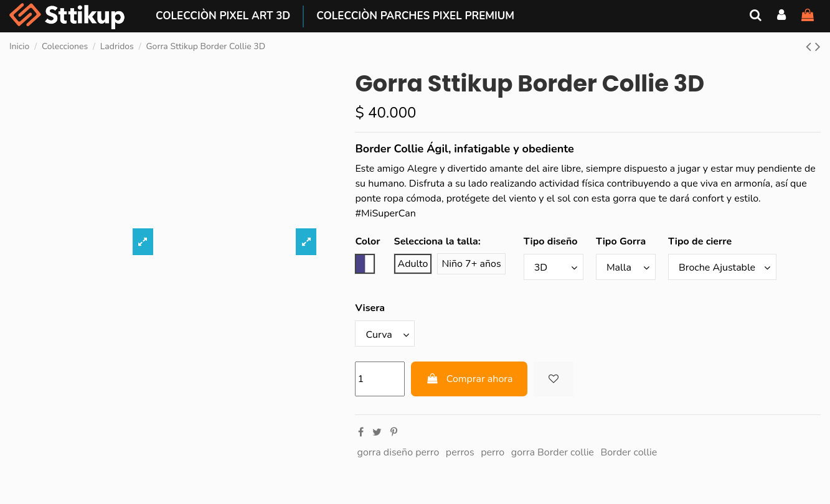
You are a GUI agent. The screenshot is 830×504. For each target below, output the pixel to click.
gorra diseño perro (398, 452)
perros (460, 452)
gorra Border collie (553, 452)
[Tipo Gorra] (626, 267)
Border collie (629, 452)
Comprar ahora (469, 379)
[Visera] (385, 334)
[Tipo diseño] (554, 267)
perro (493, 452)
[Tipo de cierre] (722, 267)
